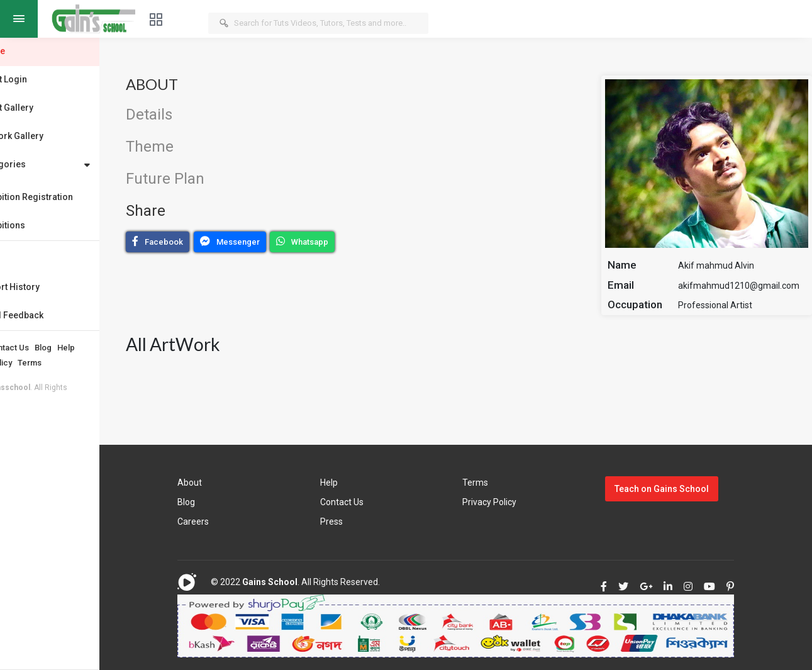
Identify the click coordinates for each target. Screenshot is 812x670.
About (22, 348)
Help (118, 348)
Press (367, 522)
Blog (95, 348)
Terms (81, 363)
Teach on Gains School (677, 489)
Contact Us (60, 348)
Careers (240, 522)
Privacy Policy (37, 363)
